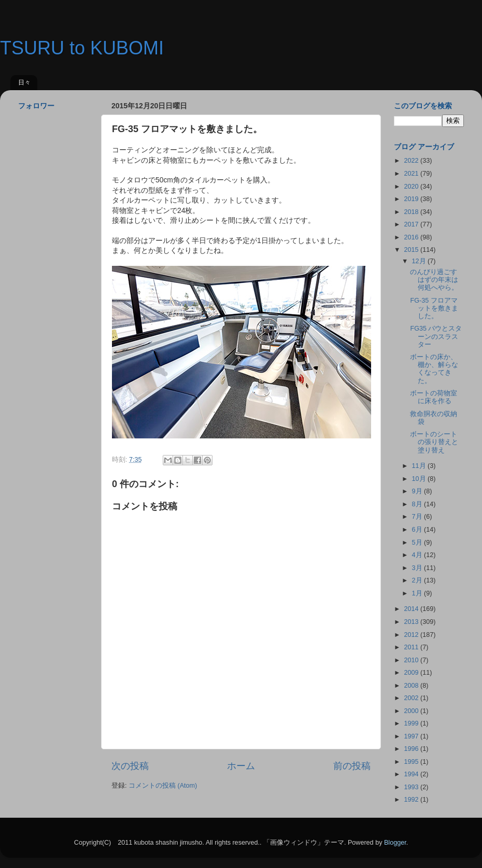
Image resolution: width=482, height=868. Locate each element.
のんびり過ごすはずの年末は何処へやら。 (434, 280)
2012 (412, 635)
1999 (412, 723)
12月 (420, 261)
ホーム (241, 766)
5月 (418, 543)
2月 (418, 580)
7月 (418, 517)
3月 (418, 568)
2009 (412, 673)
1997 (412, 736)
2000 (412, 711)
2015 (412, 250)
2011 (412, 647)
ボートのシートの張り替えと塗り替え (434, 442)
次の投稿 (130, 766)
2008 (412, 686)
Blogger (395, 843)
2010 (412, 660)
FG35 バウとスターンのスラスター (436, 336)
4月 (418, 555)
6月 (418, 530)
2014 (412, 609)
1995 (412, 762)
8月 (418, 504)
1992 (412, 800)
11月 (420, 466)
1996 (412, 749)
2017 (412, 224)
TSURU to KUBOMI (82, 48)
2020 (412, 187)
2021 (412, 174)
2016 (412, 237)
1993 (412, 787)
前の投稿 (352, 766)
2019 (412, 199)
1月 (418, 593)
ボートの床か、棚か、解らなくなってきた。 (434, 369)
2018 (412, 212)
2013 (412, 622)
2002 (412, 698)
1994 (412, 774)
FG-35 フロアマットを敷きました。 (434, 308)
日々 (24, 82)
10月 (420, 479)
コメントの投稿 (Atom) (163, 786)
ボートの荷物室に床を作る (434, 397)
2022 (412, 161)
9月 (418, 491)
